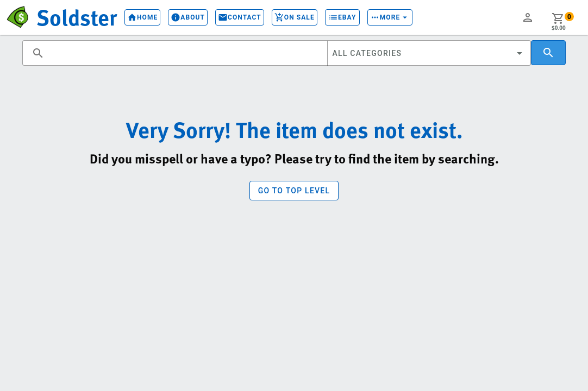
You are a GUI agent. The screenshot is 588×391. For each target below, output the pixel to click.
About (188, 17)
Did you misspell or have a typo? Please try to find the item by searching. (294, 158)
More (390, 17)
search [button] (38, 53)
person (528, 17)
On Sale (295, 17)
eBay (342, 17)
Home (142, 17)
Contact (240, 17)
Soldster (77, 17)
